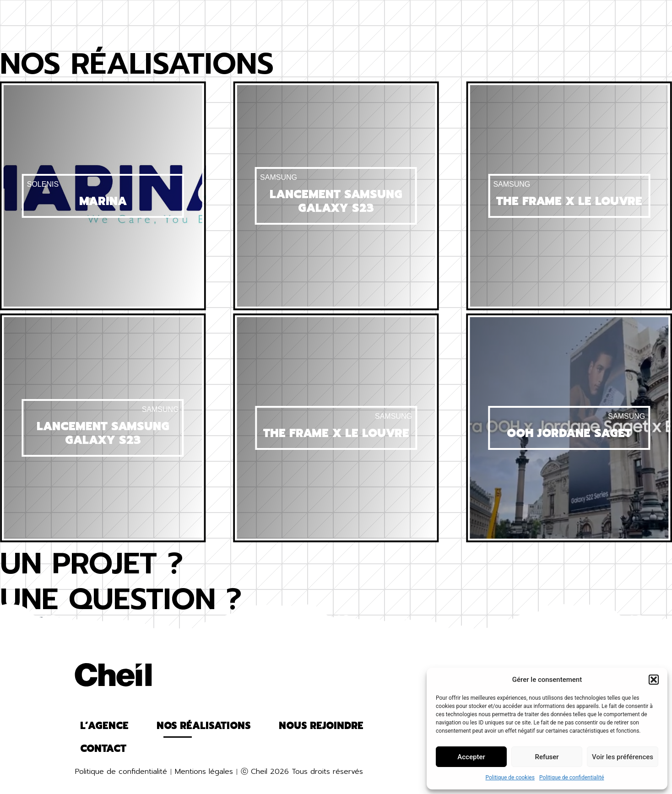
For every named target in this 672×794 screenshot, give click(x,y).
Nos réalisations (223, 16)
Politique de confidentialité (572, 778)
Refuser (547, 757)
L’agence (127, 16)
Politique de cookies (510, 778)
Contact (535, 16)
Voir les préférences (623, 757)
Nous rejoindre (444, 16)
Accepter (471, 757)
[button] (654, 680)
